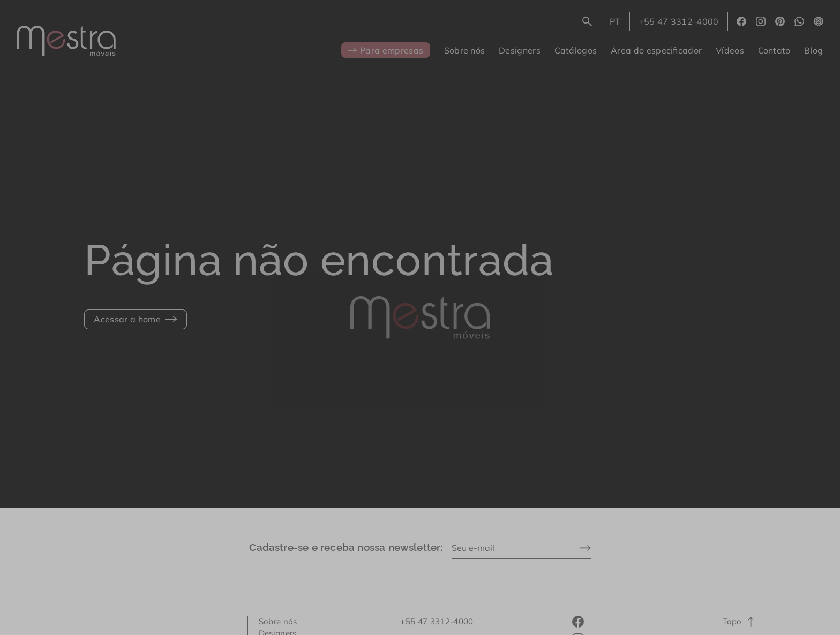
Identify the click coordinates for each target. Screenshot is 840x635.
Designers (520, 50)
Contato (774, 50)
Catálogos (576, 50)
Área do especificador (656, 50)
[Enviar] (585, 548)
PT (619, 24)
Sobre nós (465, 50)
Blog (813, 50)
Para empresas (386, 50)
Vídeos (730, 50)
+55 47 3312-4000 (679, 21)
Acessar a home (135, 319)
